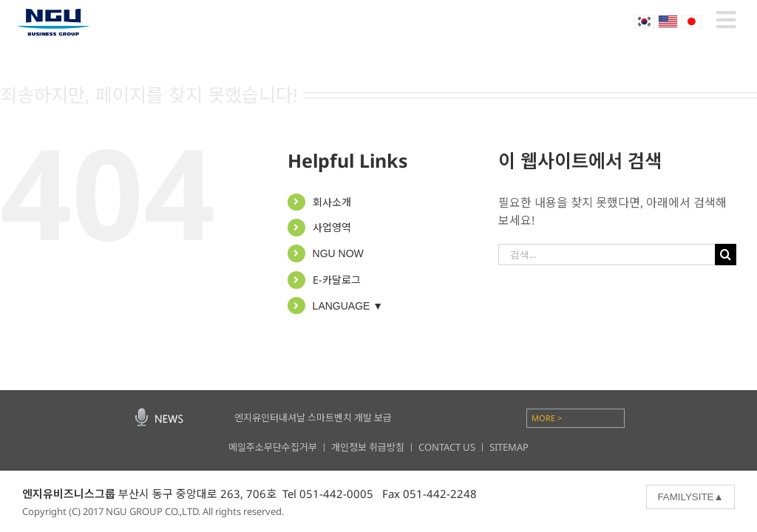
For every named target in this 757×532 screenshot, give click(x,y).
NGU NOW (338, 253)
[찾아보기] (726, 255)
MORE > (547, 418)
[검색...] (606, 255)
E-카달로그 (337, 280)
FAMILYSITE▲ (690, 497)
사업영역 (332, 227)
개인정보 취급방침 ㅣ (375, 447)
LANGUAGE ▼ (348, 306)
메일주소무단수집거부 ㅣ (280, 447)
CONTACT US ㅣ (454, 447)
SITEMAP (509, 447)
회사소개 (332, 202)
